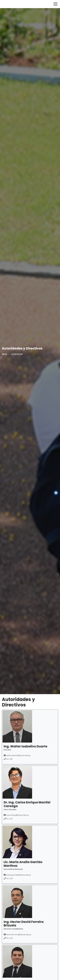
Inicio (5, 354)
